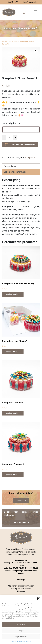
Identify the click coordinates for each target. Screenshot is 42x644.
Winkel (5, 41)
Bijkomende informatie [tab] (15, 172)
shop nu (21, 501)
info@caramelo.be (30, 2)
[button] (39, 598)
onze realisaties (21, 522)
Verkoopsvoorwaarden (24, 641)
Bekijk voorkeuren (21, 637)
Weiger (21, 631)
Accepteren (21, 624)
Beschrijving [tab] (10, 166)
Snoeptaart (13, 41)
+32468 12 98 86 (11, 2)
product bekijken (13, 294)
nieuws (21, 573)
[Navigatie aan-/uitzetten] (36, 12)
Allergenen (21, 591)
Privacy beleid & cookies (21, 589)
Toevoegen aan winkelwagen (23, 144)
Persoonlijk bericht (11, 123)
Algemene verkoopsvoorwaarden (21, 586)
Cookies (13, 641)
